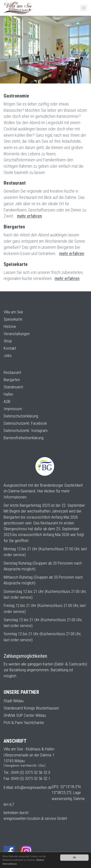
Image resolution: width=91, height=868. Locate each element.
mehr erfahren (29, 220)
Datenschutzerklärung (21, 416)
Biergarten (12, 380)
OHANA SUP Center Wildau (25, 715)
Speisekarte (13, 319)
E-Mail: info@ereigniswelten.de (28, 787)
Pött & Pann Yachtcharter (24, 723)
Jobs (8, 355)
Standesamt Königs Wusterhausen (31, 708)
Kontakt (10, 348)
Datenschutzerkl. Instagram (26, 430)
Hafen (8, 394)
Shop (8, 341)
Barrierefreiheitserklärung (24, 438)
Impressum (13, 409)
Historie (10, 326)
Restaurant (12, 372)
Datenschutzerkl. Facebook (25, 423)
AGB (7, 401)
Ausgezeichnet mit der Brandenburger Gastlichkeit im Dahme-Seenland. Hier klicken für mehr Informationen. (43, 491)
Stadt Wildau (14, 701)
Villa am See (13, 312)
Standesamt (13, 387)
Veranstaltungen (17, 334)
